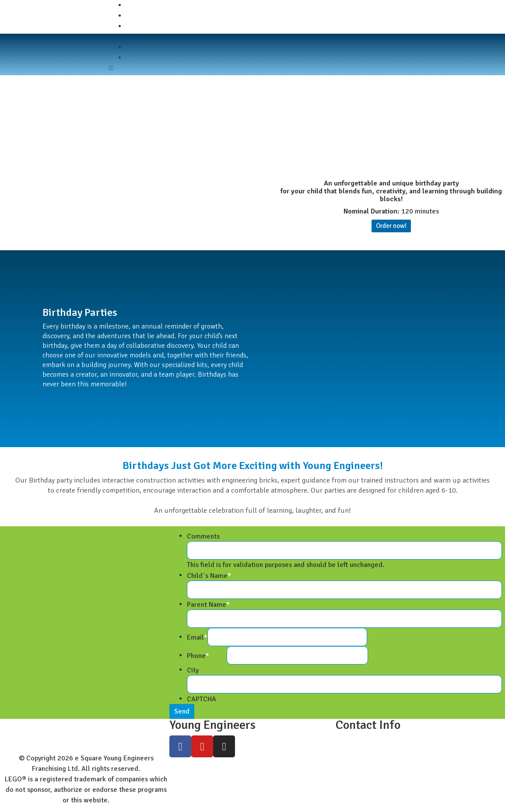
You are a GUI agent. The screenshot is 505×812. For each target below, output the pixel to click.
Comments (203, 536)
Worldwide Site (150, 26)
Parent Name (208, 605)
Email (197, 637)
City (193, 670)
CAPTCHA (202, 699)
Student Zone (147, 16)
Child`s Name (209, 576)
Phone (198, 656)
